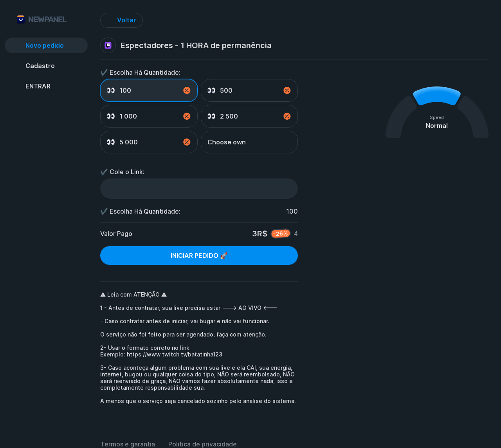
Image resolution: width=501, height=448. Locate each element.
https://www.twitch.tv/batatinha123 (175, 354)
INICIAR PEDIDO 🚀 (199, 255)
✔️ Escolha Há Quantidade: (140, 72)
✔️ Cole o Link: (122, 172)
